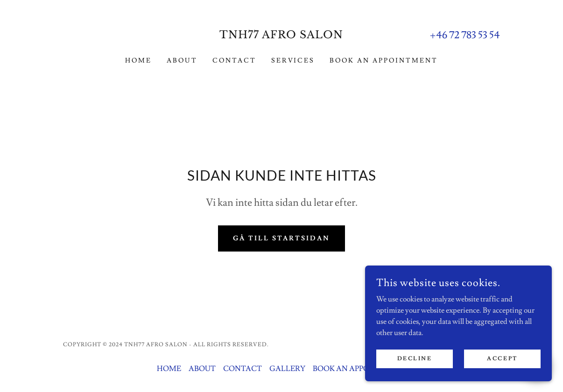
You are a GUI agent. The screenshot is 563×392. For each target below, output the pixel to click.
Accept (502, 359)
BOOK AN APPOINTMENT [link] (384, 61)
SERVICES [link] (293, 61)
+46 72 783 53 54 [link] (465, 35)
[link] (281, 36)
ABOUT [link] (182, 61)
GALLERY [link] (287, 369)
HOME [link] (138, 61)
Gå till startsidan (281, 238)
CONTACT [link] (234, 61)
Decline (415, 359)
